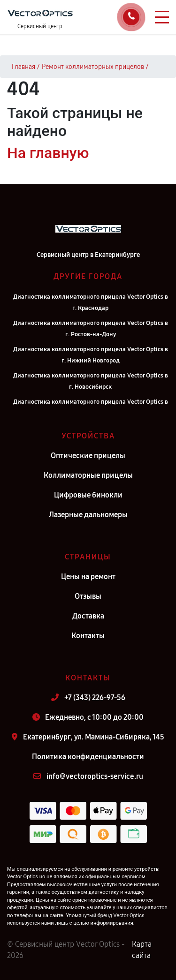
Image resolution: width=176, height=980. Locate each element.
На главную (48, 153)
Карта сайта (142, 950)
